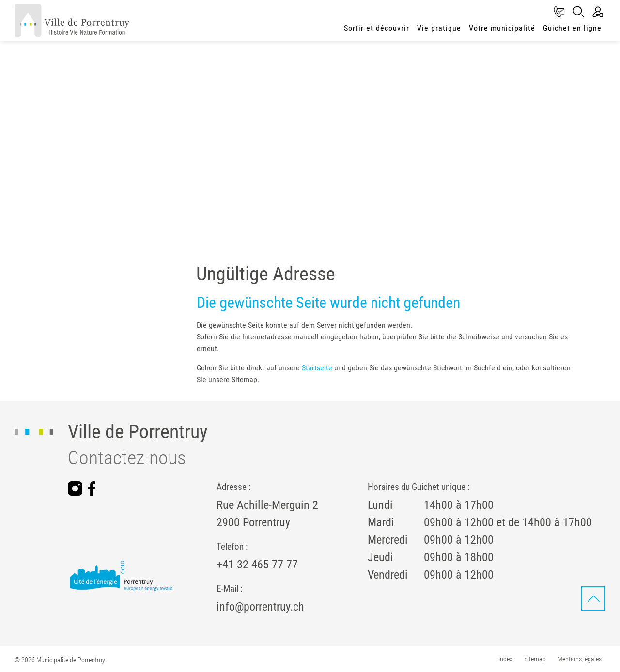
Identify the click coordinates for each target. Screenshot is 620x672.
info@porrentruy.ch (260, 607)
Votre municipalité (502, 28)
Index (505, 659)
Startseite (317, 368)
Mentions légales (580, 659)
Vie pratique (439, 28)
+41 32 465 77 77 (257, 565)
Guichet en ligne (572, 28)
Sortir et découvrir (377, 28)
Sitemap (535, 659)
